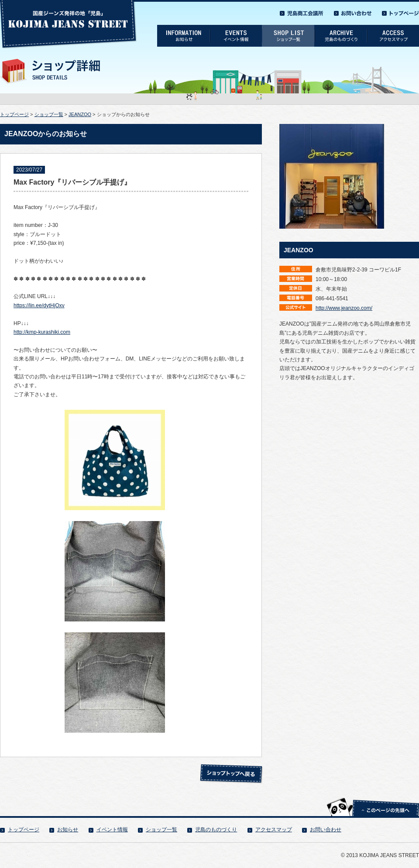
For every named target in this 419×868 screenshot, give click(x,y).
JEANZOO (80, 114)
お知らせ (68, 830)
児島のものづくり (216, 830)
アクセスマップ (274, 830)
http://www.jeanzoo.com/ (344, 308)
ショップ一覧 (49, 114)
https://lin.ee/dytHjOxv (39, 305)
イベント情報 (112, 830)
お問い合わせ (326, 830)
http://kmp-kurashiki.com (42, 332)
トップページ (14, 114)
